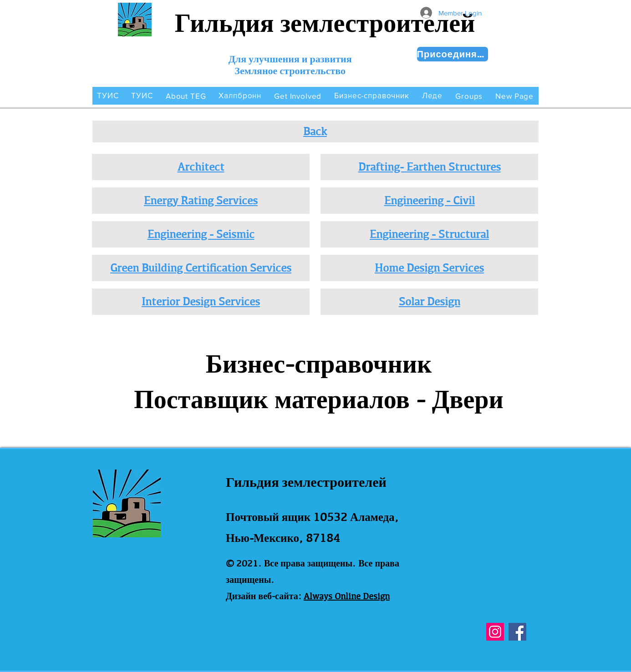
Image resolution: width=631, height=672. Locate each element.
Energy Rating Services (201, 200)
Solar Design (430, 301)
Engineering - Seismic (201, 234)
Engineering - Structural (429, 234)
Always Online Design (347, 596)
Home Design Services (429, 268)
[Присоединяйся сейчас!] (453, 54)
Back (315, 131)
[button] (186, 96)
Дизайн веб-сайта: (264, 596)
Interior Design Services (201, 301)
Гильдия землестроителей (325, 23)
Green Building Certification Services (201, 268)
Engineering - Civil (430, 200)
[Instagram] (495, 632)
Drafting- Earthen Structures (430, 167)
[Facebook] (517, 632)
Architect (201, 167)
